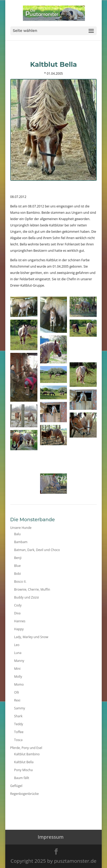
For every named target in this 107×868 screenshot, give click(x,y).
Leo (17, 645)
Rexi (17, 700)
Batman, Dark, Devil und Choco (37, 550)
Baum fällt (22, 778)
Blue (18, 566)
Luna (18, 653)
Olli (17, 692)
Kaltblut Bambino (27, 754)
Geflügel (16, 786)
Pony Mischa (23, 770)
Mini (17, 669)
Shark (18, 716)
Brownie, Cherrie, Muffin (32, 589)
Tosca (18, 740)
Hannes (20, 621)
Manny (19, 661)
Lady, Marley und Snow (31, 637)
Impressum (51, 837)
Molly (18, 677)
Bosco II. (20, 582)
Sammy (20, 708)
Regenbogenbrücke (25, 794)
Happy (19, 629)
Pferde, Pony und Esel (26, 748)
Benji (18, 558)
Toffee (19, 732)
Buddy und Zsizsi (27, 597)
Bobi (18, 574)
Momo (19, 684)
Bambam (21, 542)
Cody (18, 605)
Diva (17, 613)
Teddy (19, 724)
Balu (18, 534)
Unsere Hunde (21, 528)
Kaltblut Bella (24, 762)
